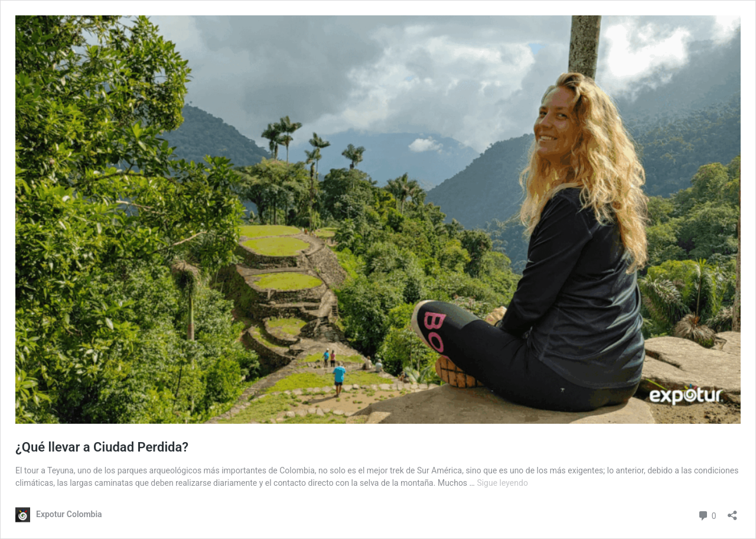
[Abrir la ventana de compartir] (732, 512)
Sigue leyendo (502, 483)
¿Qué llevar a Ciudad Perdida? (102, 447)
